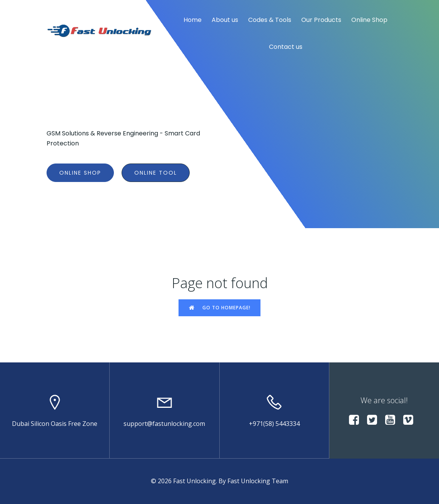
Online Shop (369, 20)
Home (193, 20)
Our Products (321, 20)
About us (225, 20)
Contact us (286, 47)
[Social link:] (357, 420)
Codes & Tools (270, 20)
